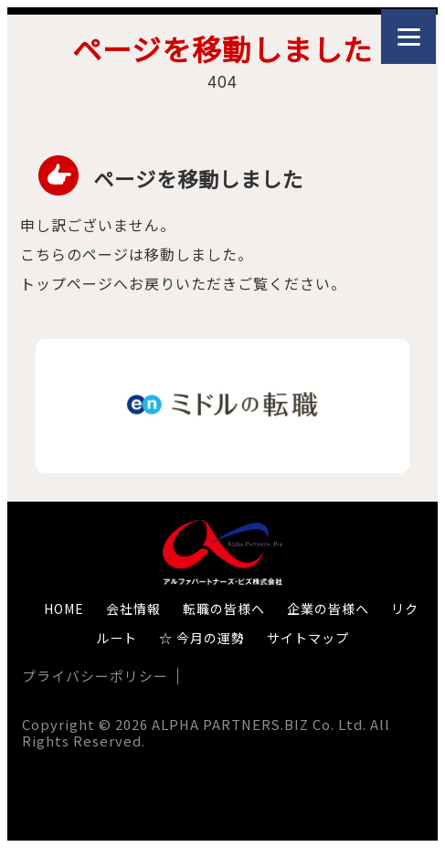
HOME (64, 609)
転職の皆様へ (224, 609)
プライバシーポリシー (95, 676)
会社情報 (133, 609)
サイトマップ (308, 638)
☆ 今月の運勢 (202, 638)
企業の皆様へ (328, 609)
